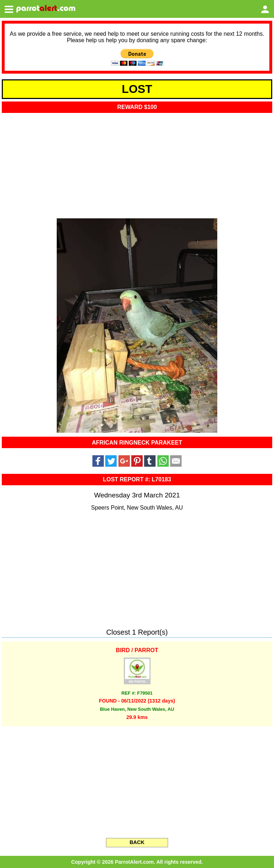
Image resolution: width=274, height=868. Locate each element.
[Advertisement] (137, 163)
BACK (137, 842)
